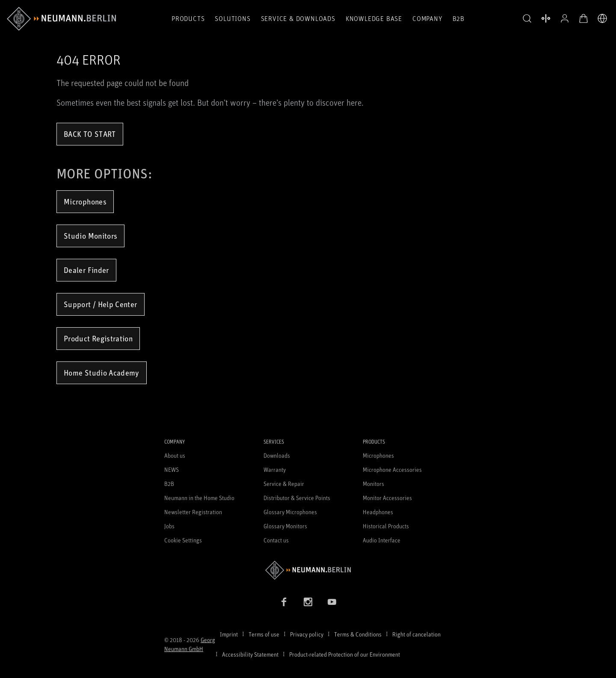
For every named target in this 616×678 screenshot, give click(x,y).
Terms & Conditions (358, 634)
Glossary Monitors (285, 526)
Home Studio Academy (102, 373)
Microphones (85, 201)
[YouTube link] (332, 602)
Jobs (169, 526)
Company (427, 18)
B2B (459, 18)
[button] (527, 19)
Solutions (232, 18)
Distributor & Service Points (297, 498)
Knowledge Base (374, 18)
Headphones (378, 512)
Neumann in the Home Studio (199, 498)
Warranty (275, 469)
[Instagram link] (308, 602)
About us (175, 455)
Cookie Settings (183, 540)
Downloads (277, 455)
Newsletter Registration (193, 512)
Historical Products (386, 526)
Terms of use (264, 634)
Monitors (373, 484)
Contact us (276, 540)
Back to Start (90, 134)
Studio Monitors (90, 236)
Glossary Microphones (290, 512)
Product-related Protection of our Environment (345, 654)
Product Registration (98, 338)
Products (188, 18)
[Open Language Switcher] (602, 18)
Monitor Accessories (387, 498)
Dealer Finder (86, 270)
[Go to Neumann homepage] (308, 570)
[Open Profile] (565, 18)
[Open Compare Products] (546, 18)
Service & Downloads (298, 18)
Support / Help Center (101, 304)
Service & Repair (284, 484)
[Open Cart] (583, 18)
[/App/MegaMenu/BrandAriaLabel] (61, 19)
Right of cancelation (416, 634)
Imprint (229, 634)
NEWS (172, 469)
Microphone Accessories (392, 469)
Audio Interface (382, 540)
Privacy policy (307, 634)
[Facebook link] (284, 602)
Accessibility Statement (250, 654)
